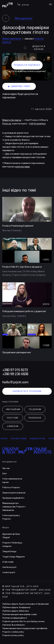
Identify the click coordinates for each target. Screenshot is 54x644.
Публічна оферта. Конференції (16, 607)
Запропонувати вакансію (14, 493)
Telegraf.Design (9, 551)
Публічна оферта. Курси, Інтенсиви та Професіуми (25, 604)
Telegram (35, 409)
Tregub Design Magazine (14, 557)
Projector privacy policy (13, 635)
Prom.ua (7, 124)
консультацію (22, 167)
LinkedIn (13, 426)
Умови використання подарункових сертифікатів (25, 628)
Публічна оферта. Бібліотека (15, 611)
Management (24, 18)
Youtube (13, 418)
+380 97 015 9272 (15, 370)
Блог (5, 474)
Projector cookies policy (13, 632)
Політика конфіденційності (15, 618)
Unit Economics (37, 124)
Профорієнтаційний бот (13, 498)
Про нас (6, 468)
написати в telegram (27, 391)
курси (6, 439)
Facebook (35, 418)
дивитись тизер (19, 86)
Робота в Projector (11, 487)
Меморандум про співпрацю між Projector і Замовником (14, 507)
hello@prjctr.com (15, 382)
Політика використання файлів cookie (20, 614)
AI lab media (8, 562)
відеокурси (40, 439)
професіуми (21, 439)
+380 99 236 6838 (15, 374)
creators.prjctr (9, 572)
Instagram (13, 409)
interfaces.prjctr (9, 567)
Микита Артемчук (12, 39)
